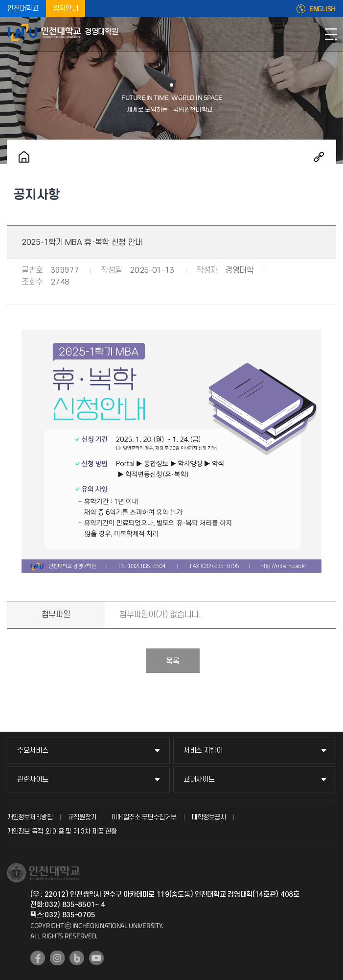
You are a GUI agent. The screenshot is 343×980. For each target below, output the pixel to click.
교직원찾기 (82, 817)
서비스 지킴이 (203, 751)
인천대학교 (23, 9)
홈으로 (24, 157)
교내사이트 (199, 779)
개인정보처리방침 (30, 817)
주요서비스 (33, 751)
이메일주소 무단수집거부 (144, 817)
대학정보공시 (209, 817)
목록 (173, 661)
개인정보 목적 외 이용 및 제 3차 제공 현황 (62, 831)
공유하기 (319, 157)
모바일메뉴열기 (331, 34)
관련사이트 (33, 779)
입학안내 (66, 9)
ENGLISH (322, 9)
